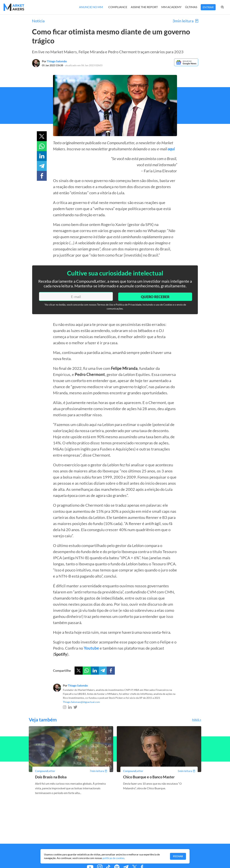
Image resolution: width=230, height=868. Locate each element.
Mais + (197, 720)
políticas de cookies (113, 858)
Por (54, 61)
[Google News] (186, 65)
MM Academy (171, 7)
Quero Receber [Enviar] (155, 296)
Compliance (118, 7)
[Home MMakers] (14, 7)
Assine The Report (144, 7)
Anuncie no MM (91, 7)
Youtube (91, 648)
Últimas (191, 7)
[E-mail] (75, 296)
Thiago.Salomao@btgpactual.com (81, 702)
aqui (171, 149)
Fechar (178, 856)
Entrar (208, 7)
